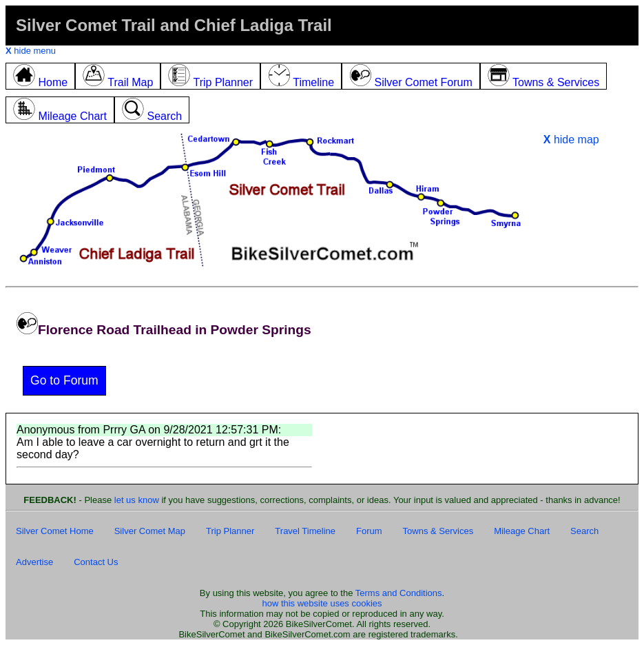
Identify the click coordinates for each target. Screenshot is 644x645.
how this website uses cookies (322, 603)
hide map (571, 140)
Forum (369, 531)
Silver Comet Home (55, 531)
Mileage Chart (522, 531)
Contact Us (96, 562)
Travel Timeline (305, 531)
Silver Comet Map (150, 531)
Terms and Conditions (399, 593)
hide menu (31, 51)
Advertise (34, 562)
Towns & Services (438, 531)
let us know (137, 500)
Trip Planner (230, 531)
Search (584, 531)
